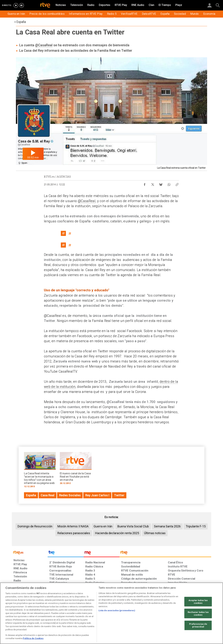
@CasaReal (44, 45)
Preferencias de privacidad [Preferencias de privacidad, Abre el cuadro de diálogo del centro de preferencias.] (198, 625)
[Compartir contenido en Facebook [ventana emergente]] (145, 184)
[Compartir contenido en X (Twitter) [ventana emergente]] (153, 184)
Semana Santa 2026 (167, 526)
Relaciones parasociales (74, 533)
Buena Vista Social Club (133, 526)
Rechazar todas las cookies (198, 613)
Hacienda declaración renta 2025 (117, 533)
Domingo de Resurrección (35, 526)
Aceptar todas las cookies (198, 602)
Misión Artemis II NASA (73, 526)
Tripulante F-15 (196, 526)
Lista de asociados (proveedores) (117, 610)
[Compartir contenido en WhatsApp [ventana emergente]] (169, 184)
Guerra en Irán (103, 526)
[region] (111, 613)
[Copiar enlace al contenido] (177, 184)
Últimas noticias (155, 533)
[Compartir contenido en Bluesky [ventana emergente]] (161, 184)
